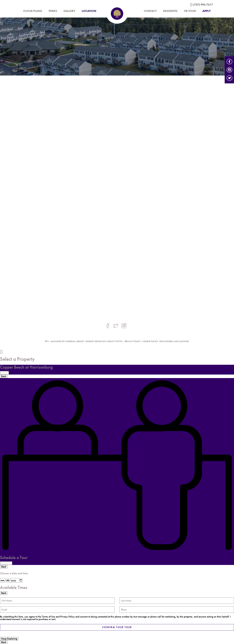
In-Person (6, 563)
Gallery (69, 11)
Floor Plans (33, 11)
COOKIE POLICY (150, 341)
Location (89, 11)
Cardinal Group (74, 341)
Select (4, 373)
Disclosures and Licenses (174, 341)
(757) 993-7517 (203, 5)
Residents (170, 11)
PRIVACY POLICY (133, 341)
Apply (207, 11)
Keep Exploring (9, 639)
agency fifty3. (115, 341)
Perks (53, 11)
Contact (150, 11)
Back (4, 376)
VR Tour (190, 11)
